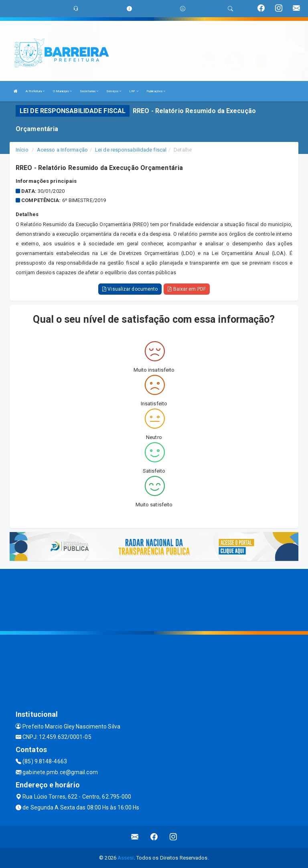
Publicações (156, 91)
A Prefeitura (35, 91)
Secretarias (89, 91)
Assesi (126, 858)
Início (22, 150)
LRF (134, 91)
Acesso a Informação (62, 150)
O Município (62, 91)
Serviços (114, 91)
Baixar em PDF (187, 289)
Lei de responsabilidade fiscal (131, 150)
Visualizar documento (130, 289)
